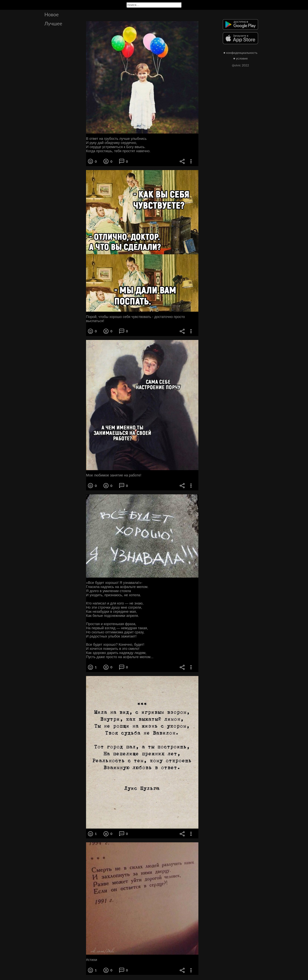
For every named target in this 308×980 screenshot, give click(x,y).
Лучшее (53, 23)
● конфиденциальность (241, 53)
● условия (241, 58)
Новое (52, 14)
